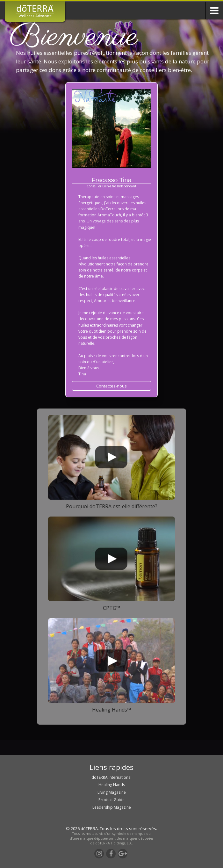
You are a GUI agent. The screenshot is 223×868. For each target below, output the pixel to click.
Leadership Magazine (112, 807)
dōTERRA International (111, 777)
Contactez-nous (111, 386)
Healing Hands (112, 785)
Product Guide (111, 800)
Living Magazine (112, 792)
